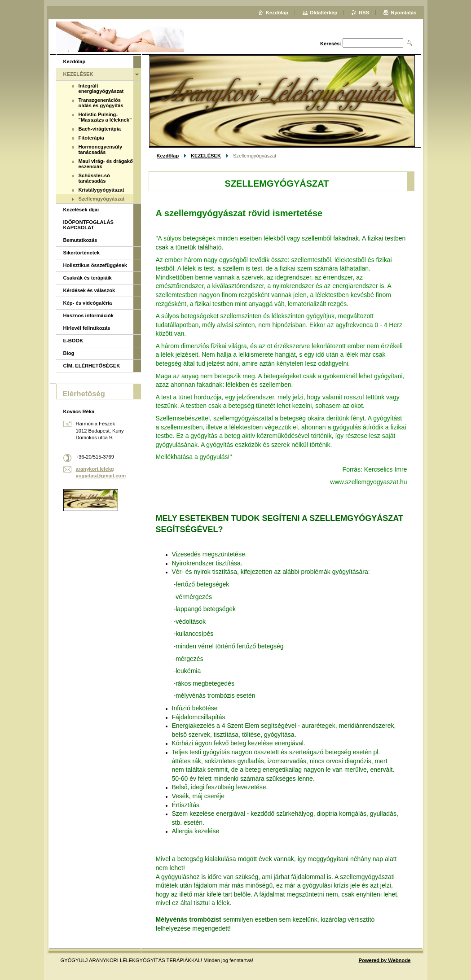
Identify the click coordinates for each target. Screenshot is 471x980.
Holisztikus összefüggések (95, 265)
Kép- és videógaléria (88, 303)
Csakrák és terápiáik (88, 278)
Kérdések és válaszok (89, 290)
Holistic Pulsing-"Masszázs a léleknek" (105, 117)
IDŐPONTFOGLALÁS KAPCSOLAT (89, 225)
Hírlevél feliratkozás (87, 328)
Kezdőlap (168, 156)
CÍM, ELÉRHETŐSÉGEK (92, 366)
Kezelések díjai (81, 210)
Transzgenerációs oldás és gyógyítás (101, 103)
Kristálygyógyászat (101, 190)
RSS (364, 13)
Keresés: (331, 44)
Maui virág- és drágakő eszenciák (106, 164)
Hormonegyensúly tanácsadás (101, 149)
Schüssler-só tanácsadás (94, 178)
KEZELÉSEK (206, 156)
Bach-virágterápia (100, 129)
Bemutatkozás (80, 240)
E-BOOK (73, 341)
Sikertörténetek (81, 253)
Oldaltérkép (324, 13)
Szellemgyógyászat (102, 199)
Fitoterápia (91, 138)
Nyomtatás (403, 13)
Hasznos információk (89, 315)
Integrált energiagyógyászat (101, 88)
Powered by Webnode (384, 960)
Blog (69, 353)
